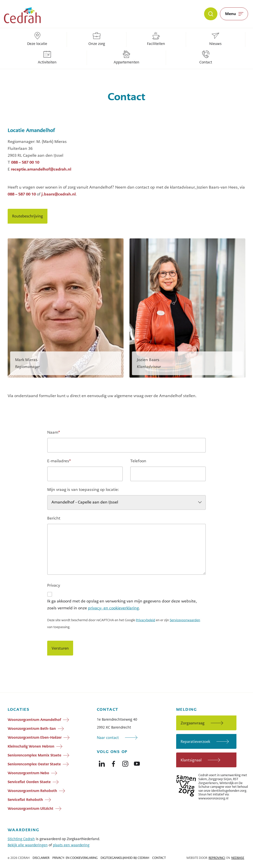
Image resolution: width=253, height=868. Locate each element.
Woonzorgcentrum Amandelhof (34, 720)
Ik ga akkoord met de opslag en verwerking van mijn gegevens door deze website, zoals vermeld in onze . (122, 605)
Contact (159, 858)
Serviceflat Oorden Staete (29, 782)
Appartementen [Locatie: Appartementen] (126, 58)
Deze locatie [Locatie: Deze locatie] (37, 39)
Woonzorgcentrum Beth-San (32, 729)
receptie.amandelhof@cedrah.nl (41, 169)
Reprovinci (217, 858)
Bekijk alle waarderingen (28, 845)
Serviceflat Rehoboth (25, 800)
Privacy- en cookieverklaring (75, 858)
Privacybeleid (146, 620)
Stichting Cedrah (21, 839)
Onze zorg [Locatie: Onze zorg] (97, 39)
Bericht (54, 518)
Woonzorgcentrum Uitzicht (31, 809)
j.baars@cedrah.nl (59, 194)
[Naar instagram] (125, 763)
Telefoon (138, 461)
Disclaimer (41, 858)
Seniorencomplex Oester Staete (34, 764)
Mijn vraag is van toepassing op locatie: (83, 490)
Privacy (54, 585)
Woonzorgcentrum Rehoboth (32, 791)
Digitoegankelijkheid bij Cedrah (125, 858)
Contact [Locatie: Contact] (206, 58)
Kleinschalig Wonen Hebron (31, 746)
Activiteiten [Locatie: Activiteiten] (47, 58)
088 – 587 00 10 (25, 162)
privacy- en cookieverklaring (113, 608)
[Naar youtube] (137, 763)
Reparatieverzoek (195, 742)
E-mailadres (59, 461)
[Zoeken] (211, 14)
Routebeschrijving (28, 216)
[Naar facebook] (113, 763)
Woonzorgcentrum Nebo (28, 773)
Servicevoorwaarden (185, 620)
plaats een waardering (71, 845)
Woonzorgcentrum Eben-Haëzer (35, 737)
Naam (53, 432)
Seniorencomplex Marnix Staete (34, 755)
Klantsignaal (191, 760)
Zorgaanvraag (193, 723)
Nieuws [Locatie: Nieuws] (215, 39)
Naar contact (108, 738)
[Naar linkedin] (102, 763)
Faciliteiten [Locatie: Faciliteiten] (156, 39)
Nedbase (238, 858)
